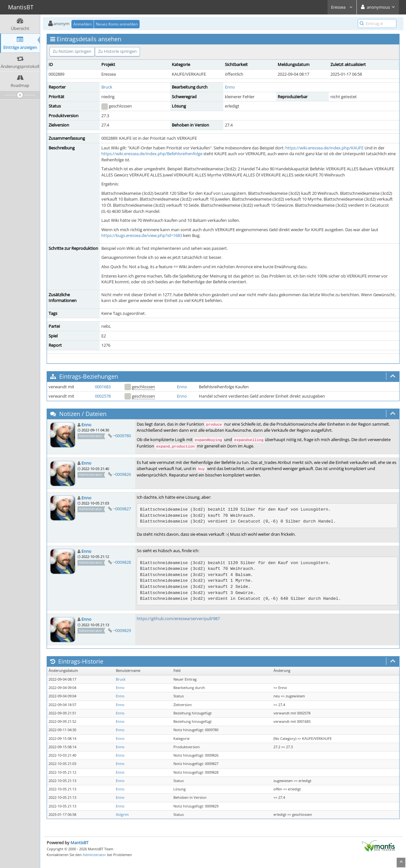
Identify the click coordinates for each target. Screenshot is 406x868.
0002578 (103, 396)
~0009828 (122, 562)
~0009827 (122, 509)
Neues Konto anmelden (117, 24)
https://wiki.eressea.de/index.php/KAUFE (324, 148)
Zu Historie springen (117, 51)
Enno (230, 87)
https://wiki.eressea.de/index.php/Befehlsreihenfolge (152, 154)
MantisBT (79, 843)
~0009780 (122, 436)
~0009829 (122, 630)
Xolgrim (122, 815)
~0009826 (122, 474)
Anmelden (83, 24)
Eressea (342, 7)
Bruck (107, 87)
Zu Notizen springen (72, 51)
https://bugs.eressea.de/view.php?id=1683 (142, 235)
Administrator (94, 855)
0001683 (103, 387)
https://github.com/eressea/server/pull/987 (178, 618)
